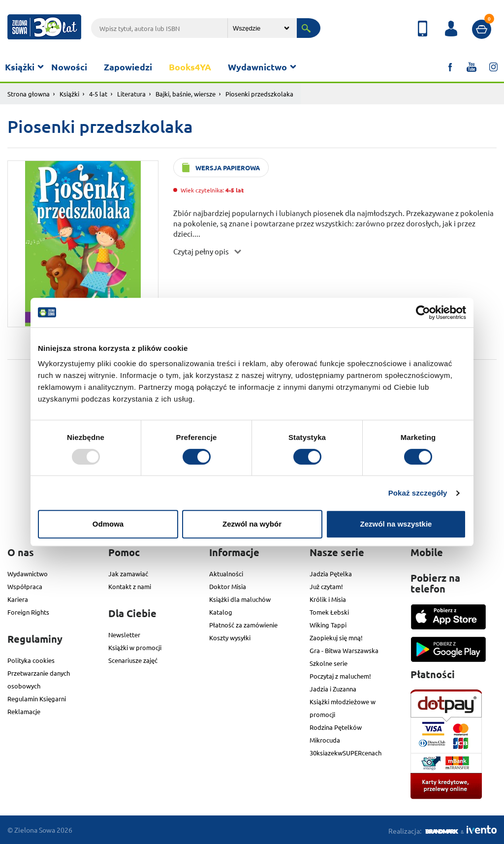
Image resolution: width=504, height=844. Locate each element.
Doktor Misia (228, 586)
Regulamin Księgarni (37, 699)
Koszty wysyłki (230, 638)
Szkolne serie (329, 663)
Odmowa (108, 524)
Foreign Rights (28, 612)
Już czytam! (326, 586)
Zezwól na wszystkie (396, 524)
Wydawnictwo (257, 67)
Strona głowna (29, 94)
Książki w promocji (135, 647)
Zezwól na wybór (252, 524)
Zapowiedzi (128, 67)
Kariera (18, 599)
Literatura (131, 94)
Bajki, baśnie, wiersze (186, 94)
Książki (20, 67)
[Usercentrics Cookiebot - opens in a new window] (423, 313)
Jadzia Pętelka (331, 574)
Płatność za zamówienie (243, 625)
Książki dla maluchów (240, 599)
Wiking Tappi (328, 625)
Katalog (221, 612)
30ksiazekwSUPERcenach (346, 753)
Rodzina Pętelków (336, 727)
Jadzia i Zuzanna (333, 689)
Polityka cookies (31, 660)
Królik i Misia (328, 599)
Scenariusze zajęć (133, 660)
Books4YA (190, 67)
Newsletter (124, 635)
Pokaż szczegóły (418, 493)
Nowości (69, 67)
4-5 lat (98, 94)
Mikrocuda (325, 740)
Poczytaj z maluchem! (340, 676)
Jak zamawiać (128, 574)
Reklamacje (24, 711)
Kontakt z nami (130, 586)
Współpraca (25, 586)
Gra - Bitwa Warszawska (344, 650)
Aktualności (226, 574)
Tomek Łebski (329, 612)
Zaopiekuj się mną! (336, 638)
